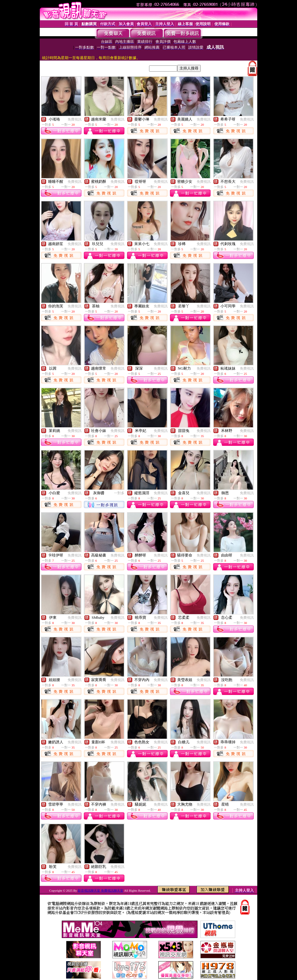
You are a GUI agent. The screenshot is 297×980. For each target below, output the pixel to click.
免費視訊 (75, 119)
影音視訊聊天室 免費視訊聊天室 (100, 890)
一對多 (119, 493)
